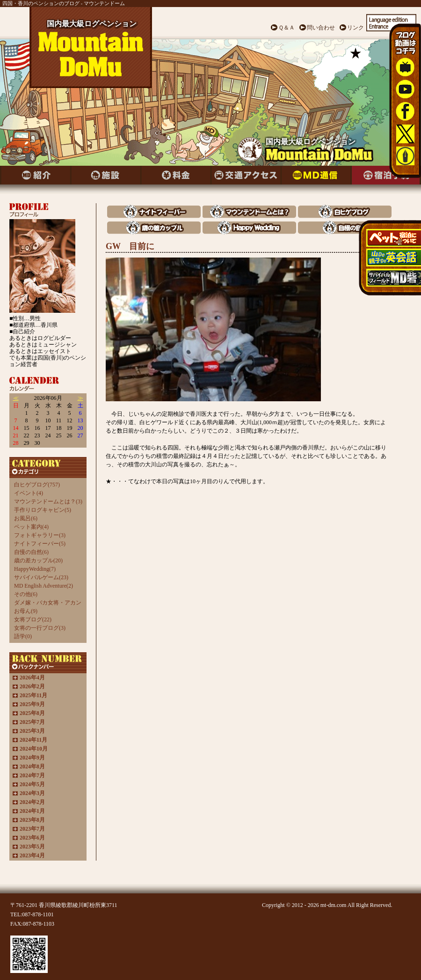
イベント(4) (29, 493)
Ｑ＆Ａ (287, 28)
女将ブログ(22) (33, 619)
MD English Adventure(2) (44, 586)
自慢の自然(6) (31, 552)
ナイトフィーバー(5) (40, 544)
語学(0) (23, 636)
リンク (356, 28)
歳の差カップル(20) (38, 560)
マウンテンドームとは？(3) (48, 501)
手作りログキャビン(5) (43, 510)
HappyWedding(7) (35, 569)
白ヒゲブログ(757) (37, 485)
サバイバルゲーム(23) (41, 577)
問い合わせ (321, 28)
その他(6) (26, 594)
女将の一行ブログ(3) (40, 628)
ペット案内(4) (31, 527)
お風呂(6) (26, 518)
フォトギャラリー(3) (40, 535)
